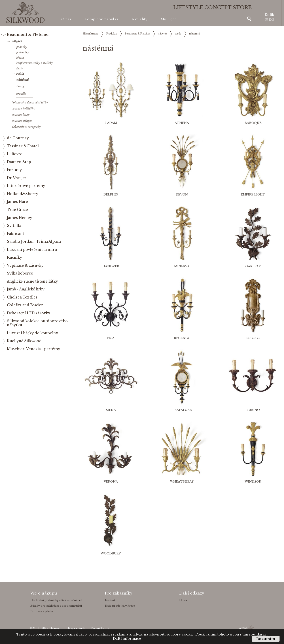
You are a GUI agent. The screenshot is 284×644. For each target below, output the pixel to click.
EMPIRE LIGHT (253, 194)
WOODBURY (111, 553)
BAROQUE (253, 123)
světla (178, 34)
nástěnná (194, 34)
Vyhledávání (249, 19)
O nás (66, 19)
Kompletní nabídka (101, 19)
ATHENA (182, 123)
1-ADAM (111, 123)
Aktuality (140, 19)
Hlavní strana (91, 34)
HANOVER (111, 266)
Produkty (112, 34)
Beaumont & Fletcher (137, 34)
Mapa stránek (76, 628)
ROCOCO (253, 338)
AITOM (243, 628)
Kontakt (110, 600)
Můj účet (168, 19)
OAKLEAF (253, 266)
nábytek (162, 34)
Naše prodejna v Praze (120, 606)
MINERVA (182, 266)
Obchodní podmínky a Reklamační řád (56, 600)
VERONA (111, 482)
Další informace (127, 639)
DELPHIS (111, 194)
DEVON (182, 194)
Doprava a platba (42, 611)
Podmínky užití (101, 628)
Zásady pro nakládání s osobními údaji (56, 606)
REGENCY (182, 338)
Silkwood (55, 628)
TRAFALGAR (182, 410)
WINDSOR (253, 482)
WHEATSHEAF (182, 482)
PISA (111, 338)
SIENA (111, 410)
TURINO (253, 410)
